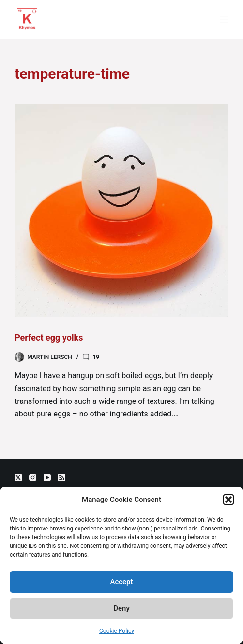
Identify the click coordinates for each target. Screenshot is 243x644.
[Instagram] (33, 478)
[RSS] (62, 478)
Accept (121, 582)
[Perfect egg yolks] (121, 211)
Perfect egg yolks (49, 337)
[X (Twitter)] (18, 478)
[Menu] (224, 19)
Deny (121, 608)
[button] (228, 500)
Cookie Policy (117, 631)
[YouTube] (47, 478)
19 (96, 357)
